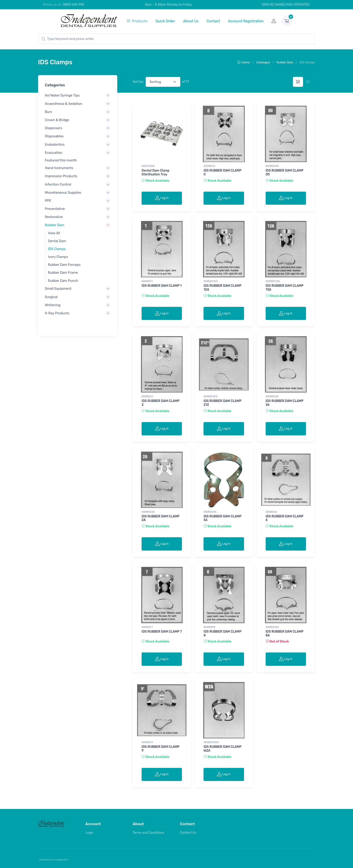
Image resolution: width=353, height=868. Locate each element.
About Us (191, 21)
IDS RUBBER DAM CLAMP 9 (161, 749)
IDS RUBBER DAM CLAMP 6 (285, 518)
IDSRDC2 (147, 396)
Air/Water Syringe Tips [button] (62, 95)
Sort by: (138, 82)
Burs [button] (48, 112)
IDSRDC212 (210, 396)
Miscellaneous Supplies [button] (63, 192)
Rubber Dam (285, 62)
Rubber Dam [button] (54, 225)
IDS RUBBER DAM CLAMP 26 (285, 403)
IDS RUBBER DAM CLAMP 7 (162, 632)
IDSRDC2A (148, 512)
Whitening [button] (53, 305)
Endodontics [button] (55, 144)
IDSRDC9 (147, 742)
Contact (213, 21)
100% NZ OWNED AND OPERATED (283, 5)
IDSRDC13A (273, 281)
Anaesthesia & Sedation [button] (63, 103)
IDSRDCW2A (211, 742)
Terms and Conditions (148, 833)
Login (89, 833)
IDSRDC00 (272, 166)
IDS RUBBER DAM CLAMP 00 (285, 172)
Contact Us (188, 833)
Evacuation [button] (54, 152)
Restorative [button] (54, 217)
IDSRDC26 (272, 396)
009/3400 (148, 166)
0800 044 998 (73, 5)
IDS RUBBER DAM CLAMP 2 (161, 403)
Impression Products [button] (61, 176)
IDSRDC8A (272, 627)
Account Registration (246, 21)
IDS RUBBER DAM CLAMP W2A (222, 749)
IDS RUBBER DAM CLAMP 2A (161, 518)
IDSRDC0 (209, 166)
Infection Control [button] (58, 184)
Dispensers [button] (53, 128)
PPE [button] (48, 200)
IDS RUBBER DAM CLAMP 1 (162, 286)
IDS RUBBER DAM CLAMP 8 (222, 634)
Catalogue (263, 62)
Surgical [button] (51, 297)
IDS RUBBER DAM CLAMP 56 (222, 518)
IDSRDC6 (271, 512)
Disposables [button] (54, 136)
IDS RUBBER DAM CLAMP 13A (285, 288)
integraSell (61, 860)
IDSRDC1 (147, 281)
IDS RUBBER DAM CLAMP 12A (222, 288)
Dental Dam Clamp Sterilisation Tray (156, 172)
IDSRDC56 (210, 512)
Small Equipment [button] (58, 289)
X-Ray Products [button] (57, 313)
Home (244, 62)
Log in (162, 198)
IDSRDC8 (209, 627)
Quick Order (165, 21)
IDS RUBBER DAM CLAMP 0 (222, 172)
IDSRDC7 (147, 627)
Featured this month (61, 160)
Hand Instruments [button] (59, 168)
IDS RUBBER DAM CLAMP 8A (285, 634)
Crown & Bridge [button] (57, 120)
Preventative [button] (55, 209)
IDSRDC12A (211, 281)
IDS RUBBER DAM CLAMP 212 (222, 403)
